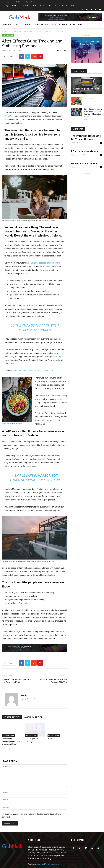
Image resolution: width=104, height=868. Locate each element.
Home (4, 31)
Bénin (50, 739)
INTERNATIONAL (71, 6)
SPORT (50, 6)
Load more (87, 174)
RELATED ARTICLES (12, 717)
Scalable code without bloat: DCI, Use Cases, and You (16, 681)
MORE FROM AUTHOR (33, 717)
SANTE (34, 6)
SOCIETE (15, 6)
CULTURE (42, 6)
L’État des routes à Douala (85, 151)
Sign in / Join (30, 2)
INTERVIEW (59, 6)
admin (7, 50)
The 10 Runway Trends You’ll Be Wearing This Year (53, 681)
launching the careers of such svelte (43, 263)
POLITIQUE (6, 6)
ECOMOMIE (25, 6)
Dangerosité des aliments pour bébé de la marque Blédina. (11, 742)
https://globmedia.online (29, 699)
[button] (99, 25)
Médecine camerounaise (84, 163)
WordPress (9, 116)
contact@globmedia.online (50, 864)
